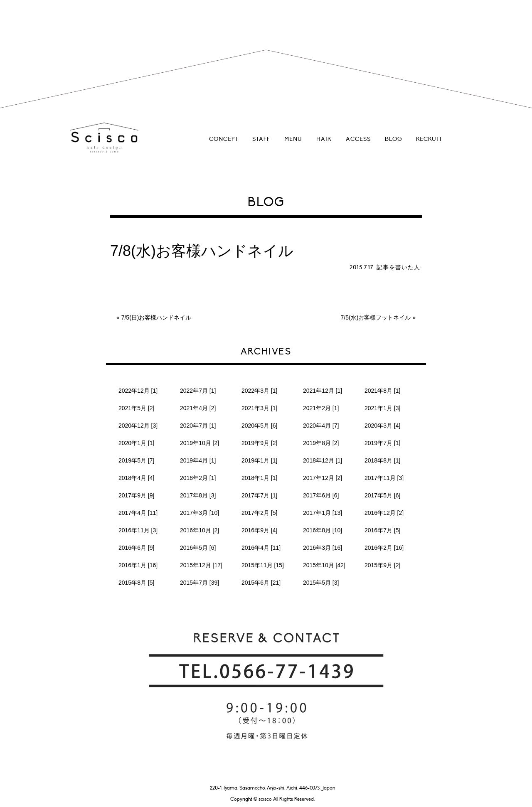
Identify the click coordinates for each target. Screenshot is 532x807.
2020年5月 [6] (259, 426)
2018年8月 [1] (382, 460)
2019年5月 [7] (136, 460)
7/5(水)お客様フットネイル (376, 317)
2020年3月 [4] (382, 426)
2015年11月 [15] (263, 565)
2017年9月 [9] (136, 495)
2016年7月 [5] (382, 530)
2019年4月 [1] (198, 460)
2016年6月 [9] (136, 548)
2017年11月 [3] (384, 478)
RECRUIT (429, 139)
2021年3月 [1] (259, 408)
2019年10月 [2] (199, 443)
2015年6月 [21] (261, 583)
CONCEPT (224, 139)
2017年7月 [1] (259, 495)
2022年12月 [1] (138, 391)
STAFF (261, 139)
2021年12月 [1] (323, 391)
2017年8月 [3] (198, 495)
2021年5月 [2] (136, 408)
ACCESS (358, 139)
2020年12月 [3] (138, 426)
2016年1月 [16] (138, 565)
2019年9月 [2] (259, 443)
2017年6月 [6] (321, 495)
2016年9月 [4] (259, 530)
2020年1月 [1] (136, 443)
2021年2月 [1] (321, 408)
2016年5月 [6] (198, 548)
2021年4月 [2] (198, 408)
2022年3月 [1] (259, 391)
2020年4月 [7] (321, 426)
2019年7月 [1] (382, 443)
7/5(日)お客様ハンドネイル (156, 317)
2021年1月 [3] (382, 408)
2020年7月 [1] (198, 426)
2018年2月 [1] (198, 478)
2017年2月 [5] (259, 513)
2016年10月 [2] (199, 530)
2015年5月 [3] (321, 583)
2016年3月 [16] (323, 548)
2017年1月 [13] (323, 513)
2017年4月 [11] (138, 513)
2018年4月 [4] (136, 478)
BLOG (394, 139)
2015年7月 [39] (199, 583)
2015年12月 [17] (201, 565)
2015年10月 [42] (324, 565)
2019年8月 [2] (321, 443)
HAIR (324, 139)
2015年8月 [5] (136, 583)
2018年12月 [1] (323, 460)
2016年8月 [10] (323, 530)
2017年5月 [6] (382, 495)
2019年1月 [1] (259, 460)
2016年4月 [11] (261, 548)
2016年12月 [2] (384, 513)
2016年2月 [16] (384, 548)
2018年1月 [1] (259, 478)
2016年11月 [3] (138, 530)
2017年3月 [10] (199, 513)
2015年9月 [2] (382, 565)
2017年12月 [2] (323, 478)
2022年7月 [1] (198, 391)
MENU (293, 139)
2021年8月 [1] (382, 391)
